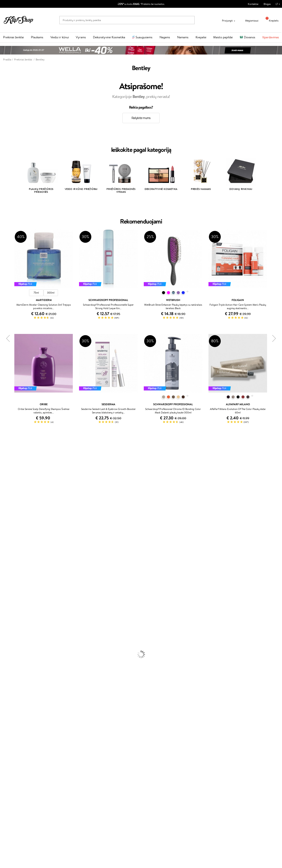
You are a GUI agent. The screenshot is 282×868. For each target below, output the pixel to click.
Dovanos (250, 37)
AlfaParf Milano (9, 582)
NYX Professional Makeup (15, 510)
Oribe (3, 554)
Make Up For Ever (10, 598)
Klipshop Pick (106, 768)
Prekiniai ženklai (13, 37)
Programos (105, 752)
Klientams (59, 752)
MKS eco (5, 558)
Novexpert (6, 606)
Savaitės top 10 (106, 760)
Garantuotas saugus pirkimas (229, 741)
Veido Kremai (8, 646)
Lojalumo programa (109, 764)
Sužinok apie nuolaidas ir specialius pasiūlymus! (35, 810)
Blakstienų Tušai (9, 697)
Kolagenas (6, 713)
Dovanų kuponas (153, 752)
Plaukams (37, 37)
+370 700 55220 (200, 756)
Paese (3, 522)
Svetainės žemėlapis (17, 776)
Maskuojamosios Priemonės (16, 686)
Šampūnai (6, 614)
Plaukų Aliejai (8, 622)
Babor (3, 458)
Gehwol (4, 518)
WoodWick (6, 498)
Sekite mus (196, 778)
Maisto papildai (223, 37)
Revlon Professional (11, 550)
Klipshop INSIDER (16, 768)
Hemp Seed (7, 586)
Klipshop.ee (105, 787)
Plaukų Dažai (7, 642)
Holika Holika (7, 574)
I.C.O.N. (5, 482)
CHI (2, 570)
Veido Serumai (8, 654)
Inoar (3, 462)
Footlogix (5, 566)
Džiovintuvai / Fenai (11, 634)
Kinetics (5, 562)
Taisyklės (11, 756)
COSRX (4, 506)
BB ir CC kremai (9, 694)
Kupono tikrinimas (62, 776)
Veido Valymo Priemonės (14, 658)
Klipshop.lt (13, 752)
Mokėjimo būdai (61, 764)
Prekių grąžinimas (85, 741)
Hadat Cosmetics (10, 546)
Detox (4, 726)
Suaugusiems (144, 37)
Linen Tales (6, 502)
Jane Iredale (7, 478)
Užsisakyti (19, 827)
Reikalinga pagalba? (201, 752)
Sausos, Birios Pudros (12, 689)
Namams (183, 37)
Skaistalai (5, 702)
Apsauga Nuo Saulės (11, 670)
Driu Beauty (7, 530)
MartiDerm (6, 494)
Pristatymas (59, 768)
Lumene (5, 602)
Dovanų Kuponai (62, 772)
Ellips (3, 526)
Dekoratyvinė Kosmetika (109, 37)
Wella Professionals (11, 534)
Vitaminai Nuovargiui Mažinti (16, 718)
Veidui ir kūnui (60, 37)
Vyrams (81, 37)
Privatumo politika (16, 760)
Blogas (267, 4)
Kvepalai (201, 37)
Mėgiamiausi (249, 21)
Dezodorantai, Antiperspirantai (18, 665)
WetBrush (6, 474)
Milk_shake (6, 454)
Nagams (165, 37)
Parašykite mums (200, 763)
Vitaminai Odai (8, 721)
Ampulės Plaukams (11, 626)
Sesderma (6, 470)
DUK (9, 772)
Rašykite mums (141, 118)
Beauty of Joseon (10, 490)
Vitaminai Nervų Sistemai (14, 729)
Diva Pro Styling (9, 542)
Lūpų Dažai (6, 705)
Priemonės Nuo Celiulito (14, 662)
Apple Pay (12, 764)
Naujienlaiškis (17, 806)
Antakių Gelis (8, 681)
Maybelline (6, 486)
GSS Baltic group (109, 775)
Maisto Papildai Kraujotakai (15, 737)
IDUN (3, 590)
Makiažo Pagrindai (10, 678)
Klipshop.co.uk (106, 783)
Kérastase (6, 466)
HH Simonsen (8, 578)
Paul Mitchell (7, 594)
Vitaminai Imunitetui (12, 734)
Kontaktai (253, 4)
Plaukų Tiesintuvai (10, 630)
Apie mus (58, 756)
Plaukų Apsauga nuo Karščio (16, 638)
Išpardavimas (271, 37)
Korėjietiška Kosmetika (13, 673)
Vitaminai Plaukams (11, 710)
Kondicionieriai (8, 618)
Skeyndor (5, 538)
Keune (4, 514)
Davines (5, 450)
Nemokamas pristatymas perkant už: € (29, 741)
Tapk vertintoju (107, 756)
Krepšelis (271, 21)
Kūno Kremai (7, 650)
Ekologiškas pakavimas (157, 741)
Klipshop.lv (104, 779)
